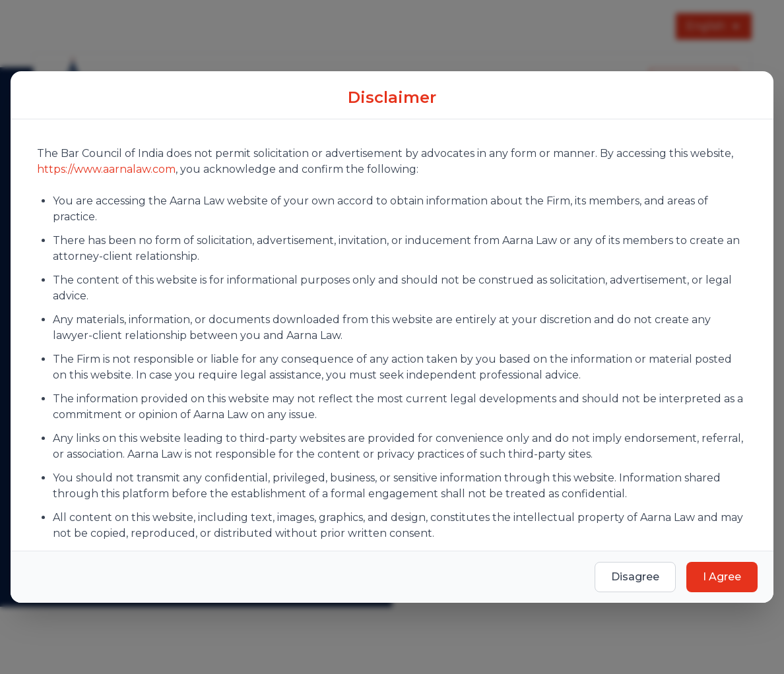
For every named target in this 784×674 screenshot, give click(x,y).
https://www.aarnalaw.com (106, 147)
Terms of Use (382, 551)
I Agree (722, 598)
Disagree (635, 598)
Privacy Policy (286, 551)
